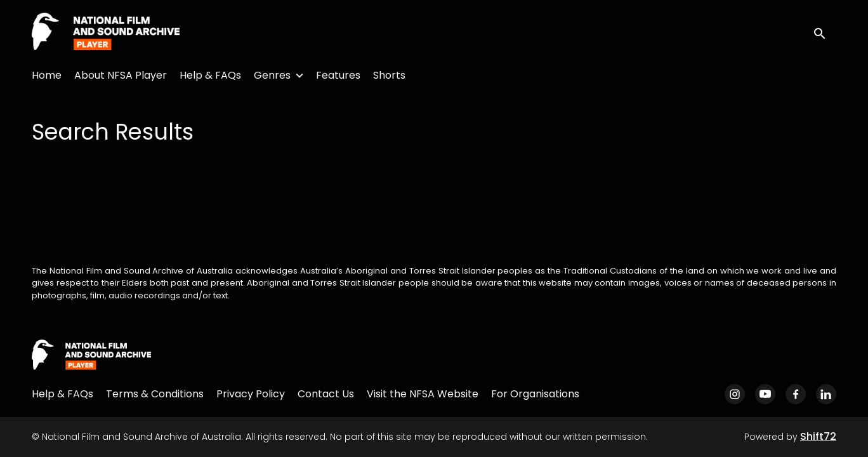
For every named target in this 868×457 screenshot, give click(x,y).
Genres (272, 75)
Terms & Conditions (155, 394)
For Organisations (535, 394)
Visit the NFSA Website (423, 394)
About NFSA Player (121, 75)
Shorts (389, 75)
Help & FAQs (210, 75)
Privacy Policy (251, 394)
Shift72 (818, 436)
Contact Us (326, 394)
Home (47, 75)
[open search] (825, 32)
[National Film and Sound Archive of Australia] (91, 355)
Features (338, 75)
